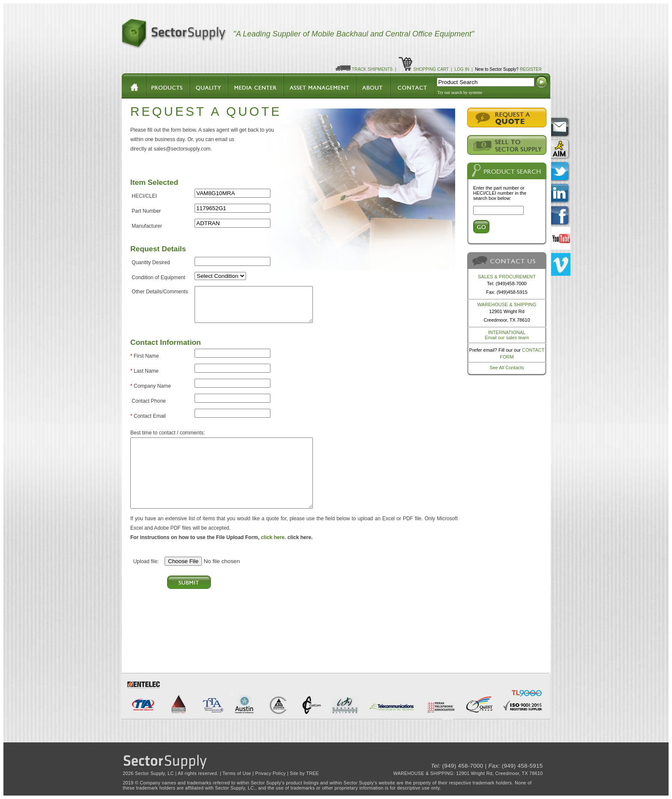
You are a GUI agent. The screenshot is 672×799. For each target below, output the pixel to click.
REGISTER (531, 69)
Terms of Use (237, 773)
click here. (274, 537)
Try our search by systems (460, 92)
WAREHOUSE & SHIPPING (507, 305)
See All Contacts (507, 368)
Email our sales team (507, 338)
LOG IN (462, 69)
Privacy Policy (271, 773)
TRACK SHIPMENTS (372, 69)
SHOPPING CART (431, 69)
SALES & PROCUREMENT (507, 277)
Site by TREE (304, 773)
